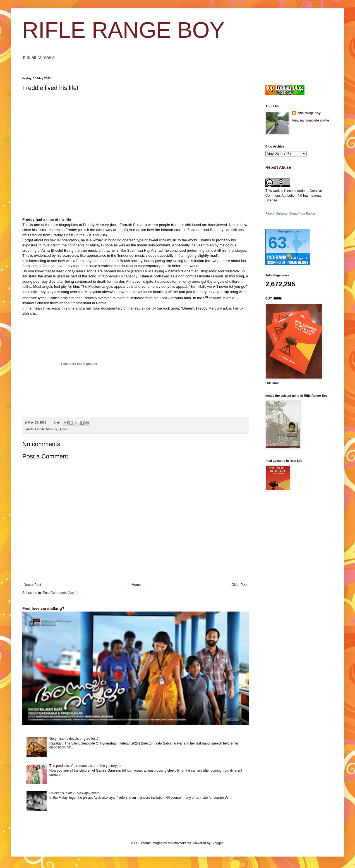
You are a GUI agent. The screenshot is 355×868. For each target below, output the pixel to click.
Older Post (239, 585)
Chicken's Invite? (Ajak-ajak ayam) (75, 793)
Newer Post (32, 585)
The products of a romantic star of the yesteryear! (86, 766)
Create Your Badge (302, 213)
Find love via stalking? (43, 608)
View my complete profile (310, 120)
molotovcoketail (180, 843)
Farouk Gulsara (276, 213)
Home (136, 585)
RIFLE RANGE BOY (123, 30)
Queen (63, 429)
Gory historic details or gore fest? (74, 739)
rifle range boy (309, 113)
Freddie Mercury (46, 429)
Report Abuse (278, 167)
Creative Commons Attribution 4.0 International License (294, 196)
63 (278, 243)
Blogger (217, 843)
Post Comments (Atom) (60, 593)
